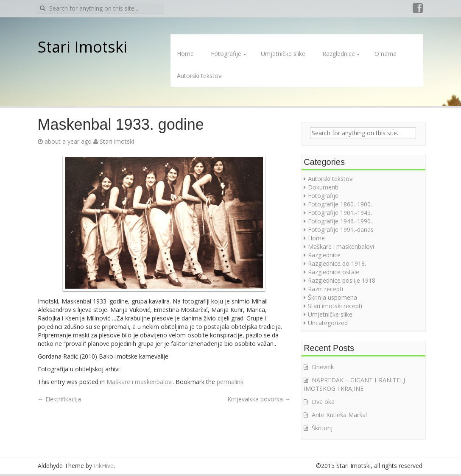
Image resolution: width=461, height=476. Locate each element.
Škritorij (322, 428)
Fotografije (226, 54)
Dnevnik (323, 367)
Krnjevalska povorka (259, 399)
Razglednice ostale (334, 272)
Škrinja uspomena (332, 297)
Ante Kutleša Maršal (339, 415)
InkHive (104, 466)
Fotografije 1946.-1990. (340, 221)
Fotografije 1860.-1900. (340, 204)
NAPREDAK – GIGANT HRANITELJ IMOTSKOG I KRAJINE (354, 384)
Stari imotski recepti (335, 306)
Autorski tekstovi (200, 76)
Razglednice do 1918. (337, 263)
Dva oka (323, 402)
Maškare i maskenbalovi (140, 382)
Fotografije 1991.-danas (341, 230)
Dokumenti (323, 187)
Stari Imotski (82, 47)
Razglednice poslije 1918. (342, 280)
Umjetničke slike (283, 54)
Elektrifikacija (59, 399)
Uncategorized (328, 323)
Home (185, 54)
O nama (386, 54)
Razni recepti (325, 289)
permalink (230, 382)
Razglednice (339, 54)
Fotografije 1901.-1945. (340, 213)
